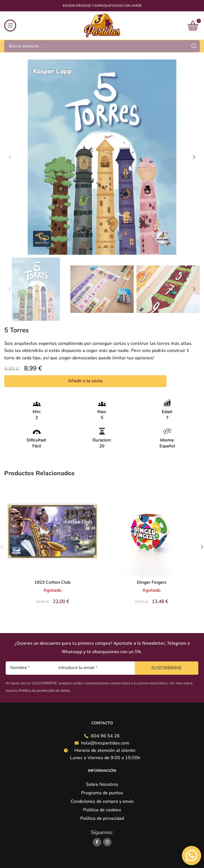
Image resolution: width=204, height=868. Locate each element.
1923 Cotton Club (52, 582)
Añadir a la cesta (85, 381)
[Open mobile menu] (10, 26)
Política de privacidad (102, 818)
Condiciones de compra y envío (102, 801)
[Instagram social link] (107, 842)
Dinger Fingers (152, 582)
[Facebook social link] (97, 842)
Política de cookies (102, 810)
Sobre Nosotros (102, 784)
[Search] (102, 46)
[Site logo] (102, 25)
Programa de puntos (102, 793)
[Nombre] (28, 668)
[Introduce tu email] (92, 668)
